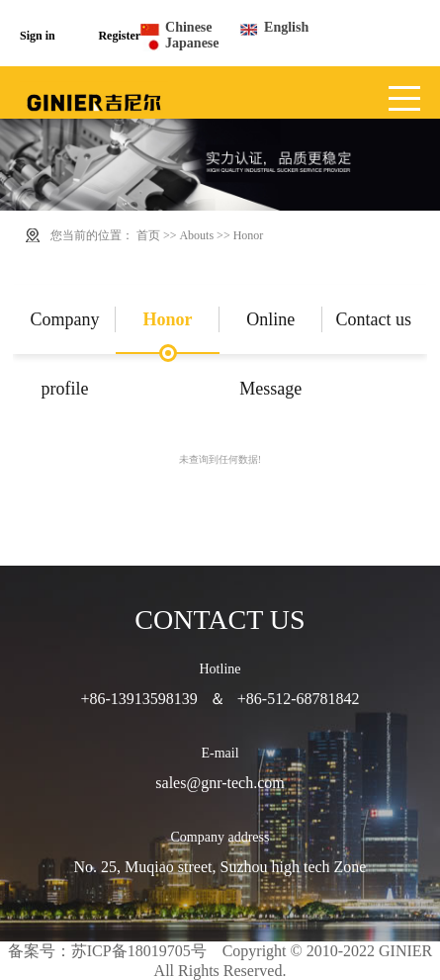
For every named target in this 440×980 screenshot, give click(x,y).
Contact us (374, 319)
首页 (148, 235)
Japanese (192, 43)
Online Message (270, 332)
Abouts (196, 235)
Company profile (64, 332)
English (286, 27)
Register (119, 36)
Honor (249, 235)
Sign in (38, 36)
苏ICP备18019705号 (139, 951)
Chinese (188, 27)
